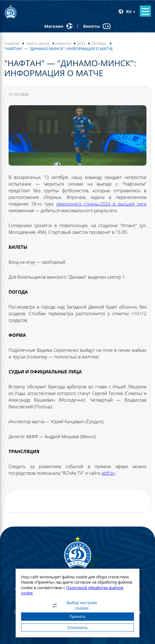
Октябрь (99, 43)
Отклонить (78, 628)
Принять (77, 616)
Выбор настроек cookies (74, 605)
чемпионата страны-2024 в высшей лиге (101, 204)
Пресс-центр (38, 43)
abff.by (108, 473)
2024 (81, 43)
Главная (12, 43)
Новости (63, 43)
